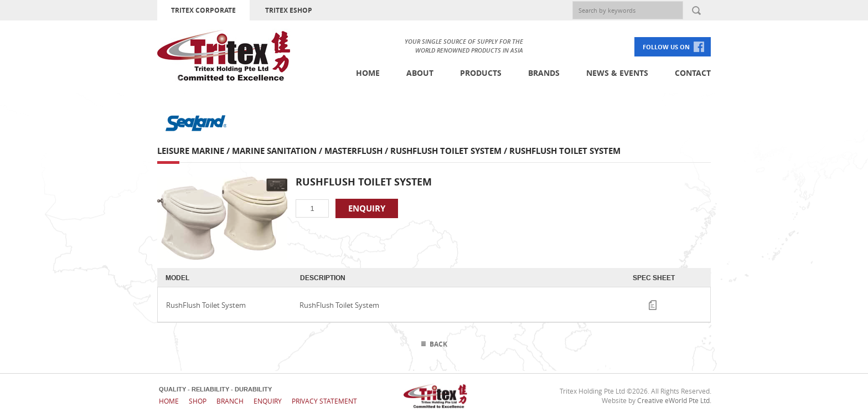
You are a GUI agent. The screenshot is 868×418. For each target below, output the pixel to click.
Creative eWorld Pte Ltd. (674, 400)
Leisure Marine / (195, 151)
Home (368, 73)
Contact (693, 73)
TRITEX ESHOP (289, 10)
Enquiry (268, 401)
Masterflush (353, 151)
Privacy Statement (324, 401)
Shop (198, 401)
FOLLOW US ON (666, 47)
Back (438, 344)
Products (481, 73)
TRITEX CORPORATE (203, 10)
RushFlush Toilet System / (450, 151)
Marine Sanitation (274, 151)
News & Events (617, 73)
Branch (230, 401)
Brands (544, 73)
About (420, 73)
